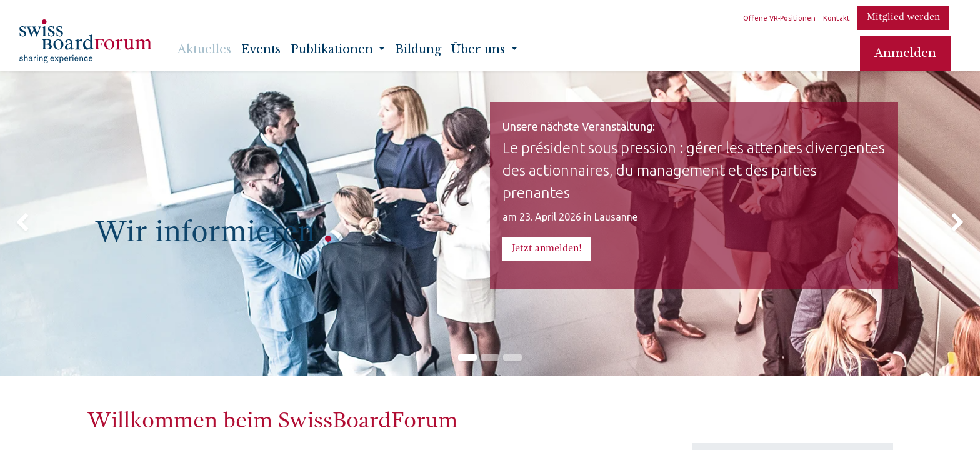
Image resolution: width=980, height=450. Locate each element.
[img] (39, 180)
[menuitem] (204, 53)
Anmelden (905, 53)
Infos (728, 421)
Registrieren (797, 421)
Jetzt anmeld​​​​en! (547, 249)
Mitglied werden (903, 17)
